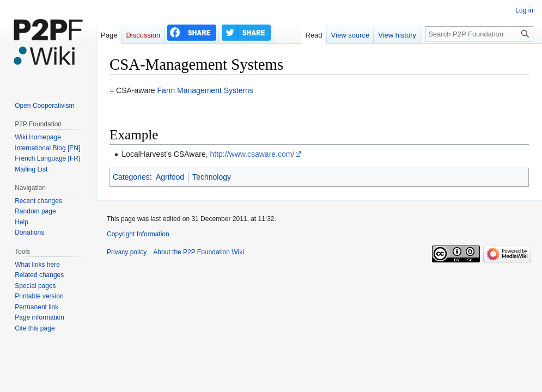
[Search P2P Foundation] (479, 34)
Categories (131, 177)
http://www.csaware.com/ (252, 154)
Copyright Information (138, 234)
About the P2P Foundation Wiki (199, 252)
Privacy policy (127, 252)
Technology (212, 177)
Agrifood (170, 177)
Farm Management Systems (205, 90)
